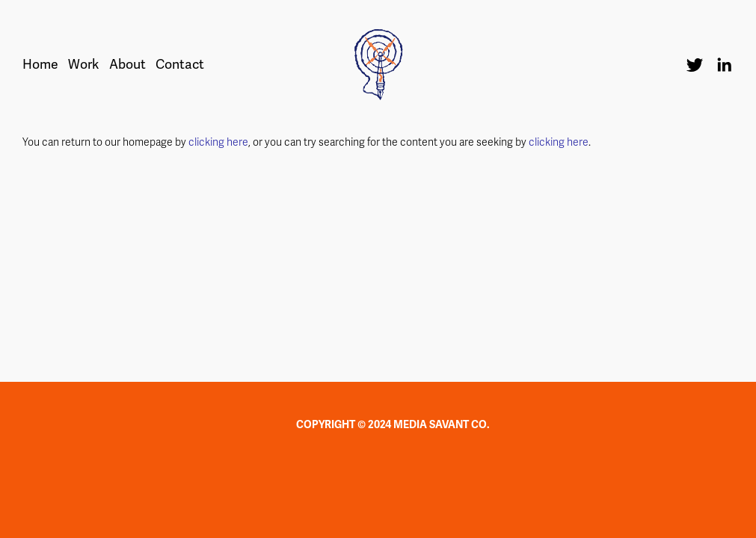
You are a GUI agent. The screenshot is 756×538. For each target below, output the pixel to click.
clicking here (218, 142)
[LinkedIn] (724, 65)
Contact (180, 65)
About (127, 65)
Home (40, 65)
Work (83, 65)
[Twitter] (695, 65)
